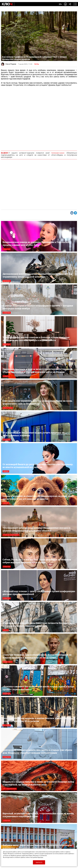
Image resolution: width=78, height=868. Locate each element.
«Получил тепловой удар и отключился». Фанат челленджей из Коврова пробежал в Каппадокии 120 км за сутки (39, 649)
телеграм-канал (58, 153)
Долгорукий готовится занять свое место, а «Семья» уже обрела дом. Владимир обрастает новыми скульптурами (39, 744)
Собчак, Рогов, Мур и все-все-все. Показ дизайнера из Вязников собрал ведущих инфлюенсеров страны (39, 554)
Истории (7, 281)
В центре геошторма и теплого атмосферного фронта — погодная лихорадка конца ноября (39, 300)
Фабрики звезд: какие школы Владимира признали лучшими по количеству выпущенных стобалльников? (39, 839)
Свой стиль (8, 408)
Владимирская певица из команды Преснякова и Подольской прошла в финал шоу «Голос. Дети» (39, 236)
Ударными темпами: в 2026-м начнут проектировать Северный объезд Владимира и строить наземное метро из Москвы (39, 363)
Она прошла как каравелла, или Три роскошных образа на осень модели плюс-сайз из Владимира (39, 395)
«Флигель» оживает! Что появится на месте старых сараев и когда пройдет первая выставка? (39, 681)
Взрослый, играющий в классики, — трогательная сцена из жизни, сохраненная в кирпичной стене (39, 808)
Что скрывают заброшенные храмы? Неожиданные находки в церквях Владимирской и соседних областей (39, 522)
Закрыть (39, 862)
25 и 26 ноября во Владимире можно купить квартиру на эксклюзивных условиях (39, 427)
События (7, 249)
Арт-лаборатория (10, 789)
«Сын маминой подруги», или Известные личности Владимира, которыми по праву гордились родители (39, 617)
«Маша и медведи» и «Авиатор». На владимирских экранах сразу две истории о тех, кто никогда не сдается (39, 490)
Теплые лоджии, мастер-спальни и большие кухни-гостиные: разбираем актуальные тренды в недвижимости (39, 331)
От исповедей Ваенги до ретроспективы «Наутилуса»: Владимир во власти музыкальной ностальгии (39, 458)
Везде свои (8, 662)
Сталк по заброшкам (11, 535)
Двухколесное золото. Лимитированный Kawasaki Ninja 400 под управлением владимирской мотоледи (39, 268)
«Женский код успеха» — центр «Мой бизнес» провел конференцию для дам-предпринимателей (39, 585)
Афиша (6, 471)
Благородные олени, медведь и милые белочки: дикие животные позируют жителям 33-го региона (39, 712)
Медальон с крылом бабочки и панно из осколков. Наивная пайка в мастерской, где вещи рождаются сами (39, 776)
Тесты (37, 64)
